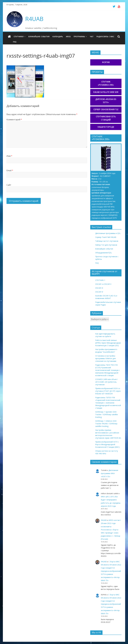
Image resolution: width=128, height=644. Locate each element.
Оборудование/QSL (104, 253)
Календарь (58, 36)
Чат (92, 36)
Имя (9, 156)
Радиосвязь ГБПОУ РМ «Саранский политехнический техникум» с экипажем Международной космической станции (108, 403)
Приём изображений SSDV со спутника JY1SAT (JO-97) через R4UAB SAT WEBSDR (108, 391)
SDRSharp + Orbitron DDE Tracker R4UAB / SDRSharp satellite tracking (106, 424)
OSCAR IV (99, 292)
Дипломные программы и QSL (108, 233)
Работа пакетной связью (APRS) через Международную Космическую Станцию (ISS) (108, 343)
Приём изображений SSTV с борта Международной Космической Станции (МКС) (107, 444)
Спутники (19, 36)
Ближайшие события (39, 36)
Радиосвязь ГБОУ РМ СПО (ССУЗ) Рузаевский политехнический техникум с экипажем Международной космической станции (107, 370)
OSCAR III (99, 288)
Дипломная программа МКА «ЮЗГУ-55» (109, 473)
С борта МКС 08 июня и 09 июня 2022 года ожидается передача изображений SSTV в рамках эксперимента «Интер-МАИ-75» (111, 571)
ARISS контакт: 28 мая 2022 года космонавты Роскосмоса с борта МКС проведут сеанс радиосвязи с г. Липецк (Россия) (111, 530)
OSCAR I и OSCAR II (103, 284)
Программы (79, 36)
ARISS (68, 36)
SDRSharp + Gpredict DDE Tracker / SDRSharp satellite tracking (107, 414)
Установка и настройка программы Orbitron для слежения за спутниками (106, 358)
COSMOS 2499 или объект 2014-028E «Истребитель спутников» (106, 382)
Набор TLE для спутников (106, 245)
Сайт (9, 185)
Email (10, 170)
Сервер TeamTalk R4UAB (106, 237)
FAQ (15, 42)
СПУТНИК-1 (100, 280)
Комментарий (14, 120)
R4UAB (34, 19)
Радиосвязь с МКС (105, 36)
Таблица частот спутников (107, 241)
